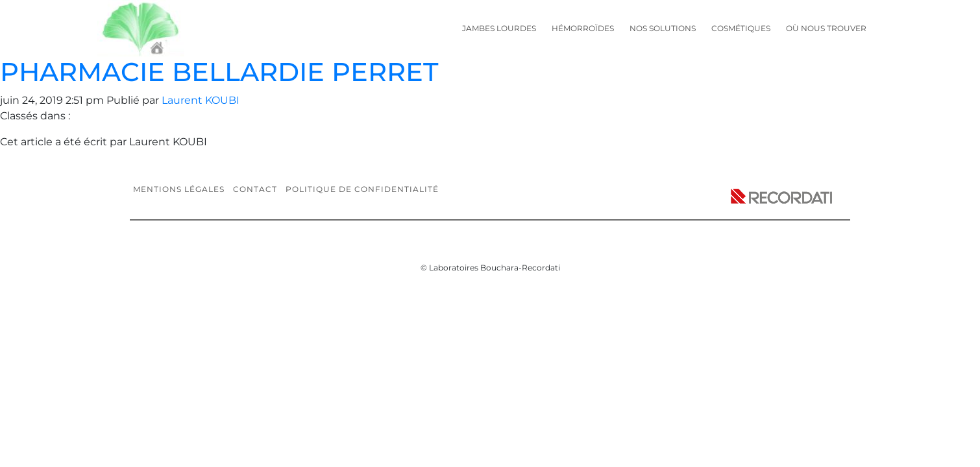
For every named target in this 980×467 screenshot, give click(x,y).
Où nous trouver (826, 28)
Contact (255, 189)
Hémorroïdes (583, 28)
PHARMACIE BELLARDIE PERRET (219, 72)
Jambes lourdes (499, 28)
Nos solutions (663, 28)
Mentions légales (179, 189)
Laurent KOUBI (201, 100)
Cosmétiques (741, 28)
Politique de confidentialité (362, 189)
